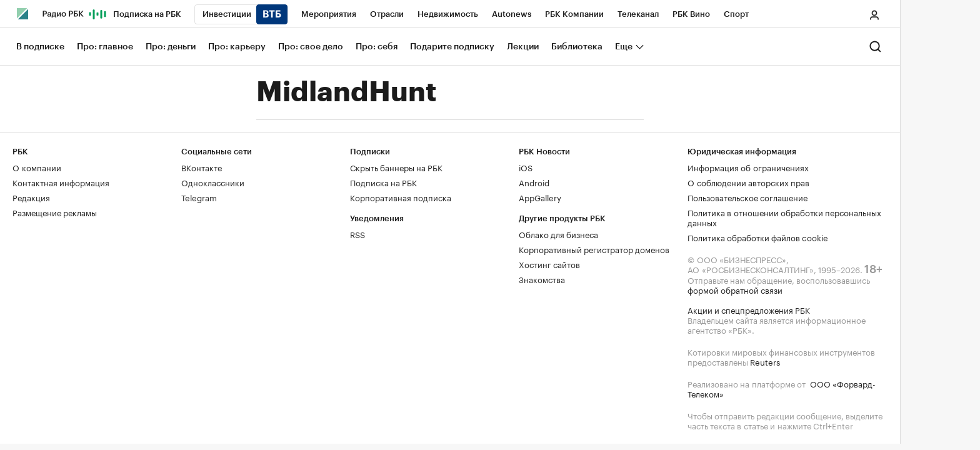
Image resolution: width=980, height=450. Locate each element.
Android (534, 182)
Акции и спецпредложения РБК (749, 309)
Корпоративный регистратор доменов (594, 249)
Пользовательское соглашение (747, 197)
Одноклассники (213, 182)
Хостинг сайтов (549, 264)
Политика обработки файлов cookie (758, 237)
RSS (357, 234)
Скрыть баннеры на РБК (396, 167)
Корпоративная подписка (401, 197)
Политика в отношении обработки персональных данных (784, 217)
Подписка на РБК (383, 182)
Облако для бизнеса (558, 234)
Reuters (765, 361)
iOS (526, 167)
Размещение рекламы (55, 212)
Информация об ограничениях (748, 167)
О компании (37, 167)
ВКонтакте (202, 167)
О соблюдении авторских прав (748, 182)
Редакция (31, 197)
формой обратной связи (735, 289)
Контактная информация (61, 182)
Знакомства (542, 279)
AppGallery (540, 197)
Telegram (199, 197)
